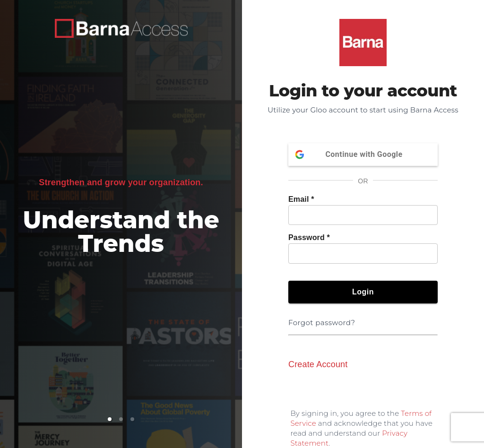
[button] (110, 419)
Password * (309, 237)
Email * (301, 199)
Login (363, 292)
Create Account (318, 364)
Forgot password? (324, 317)
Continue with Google (363, 155)
